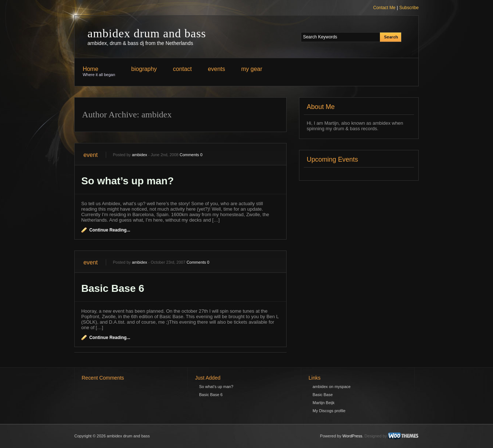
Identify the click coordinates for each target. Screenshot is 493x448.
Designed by (376, 436)
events (216, 69)
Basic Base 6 (113, 288)
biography (144, 69)
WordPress (352, 436)
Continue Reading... (110, 230)
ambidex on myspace (332, 387)
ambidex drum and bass (147, 33)
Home (99, 71)
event (91, 155)
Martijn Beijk (324, 403)
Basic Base (323, 395)
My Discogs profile (329, 411)
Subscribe (409, 8)
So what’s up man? (128, 181)
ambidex (139, 155)
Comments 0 (191, 155)
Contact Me (384, 8)
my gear (252, 69)
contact (182, 69)
